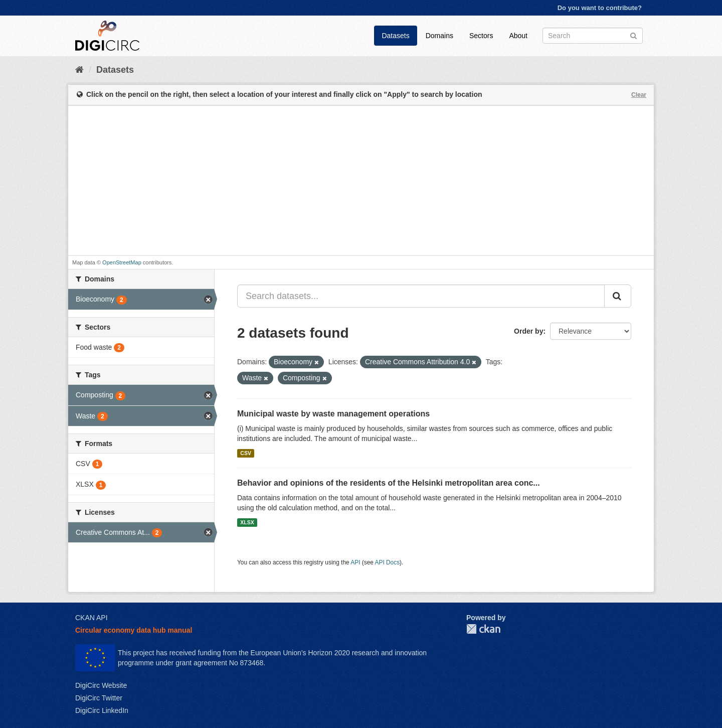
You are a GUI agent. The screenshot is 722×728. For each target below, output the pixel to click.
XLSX (247, 522)
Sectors (481, 36)
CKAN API (92, 618)
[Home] (79, 70)
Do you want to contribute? (600, 8)
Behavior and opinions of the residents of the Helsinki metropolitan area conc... (389, 483)
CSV (246, 453)
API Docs (388, 562)
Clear (639, 95)
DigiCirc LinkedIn (102, 710)
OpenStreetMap (122, 262)
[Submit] (634, 35)
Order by (528, 331)
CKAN (483, 629)
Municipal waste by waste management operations (333, 414)
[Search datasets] (593, 36)
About (518, 36)
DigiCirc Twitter (99, 698)
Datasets (395, 36)
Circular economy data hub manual (134, 630)
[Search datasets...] (421, 296)
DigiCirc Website (101, 685)
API (355, 562)
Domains (439, 36)
